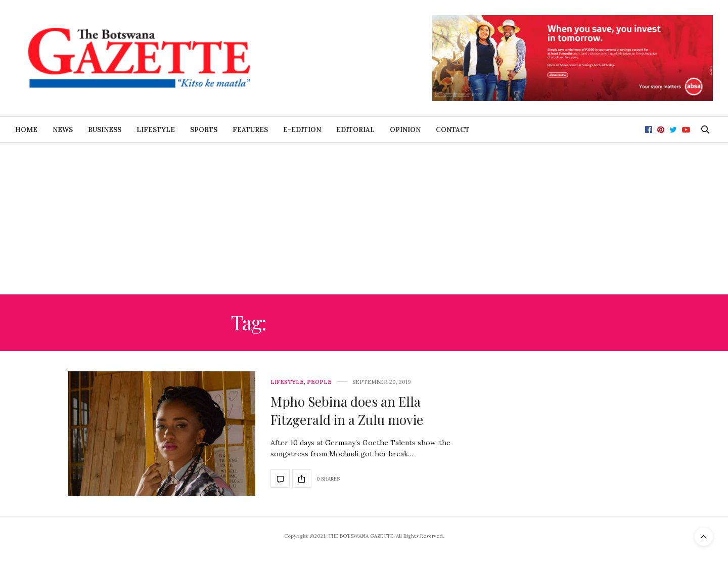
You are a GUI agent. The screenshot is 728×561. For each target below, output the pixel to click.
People (319, 382)
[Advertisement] (364, 219)
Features (250, 130)
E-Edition (302, 130)
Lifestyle (156, 130)
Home (26, 130)
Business (105, 130)
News (63, 130)
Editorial (355, 130)
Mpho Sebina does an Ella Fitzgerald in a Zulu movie (347, 411)
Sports (204, 130)
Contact (453, 130)
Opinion (405, 130)
